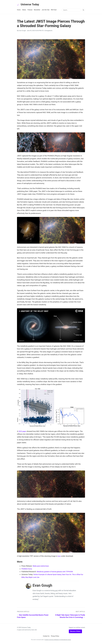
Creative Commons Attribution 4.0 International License (58, 640)
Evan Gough (22, 31)
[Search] (83, 10)
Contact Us (46, 637)
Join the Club (46, 10)
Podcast (30, 10)
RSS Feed (54, 10)
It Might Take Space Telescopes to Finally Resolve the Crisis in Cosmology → (70, 617)
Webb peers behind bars (41, 566)
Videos (24, 10)
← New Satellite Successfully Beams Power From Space (33, 617)
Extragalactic (49, 31)
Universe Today (29, 5)
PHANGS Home (27, 569)
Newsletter (37, 10)
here (59, 556)
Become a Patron (75, 632)
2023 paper (23, 432)
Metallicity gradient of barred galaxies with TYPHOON (56, 572)
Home (19, 10)
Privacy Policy (55, 637)
